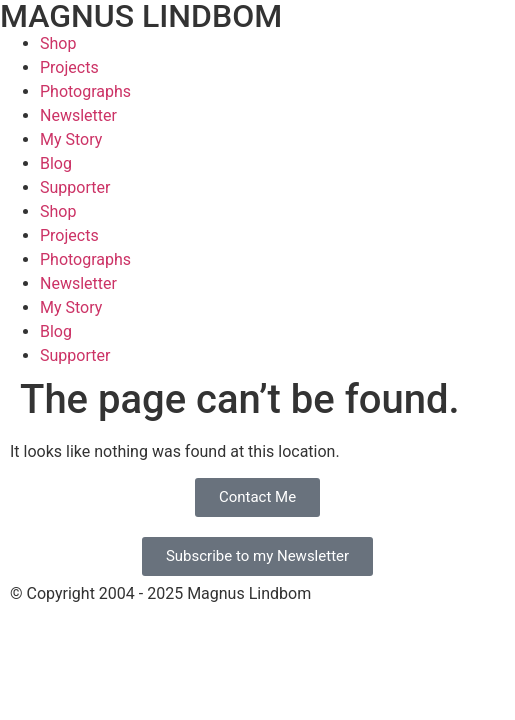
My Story (71, 139)
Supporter (75, 187)
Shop (58, 43)
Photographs (85, 91)
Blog (56, 163)
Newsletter (78, 115)
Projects (69, 67)
